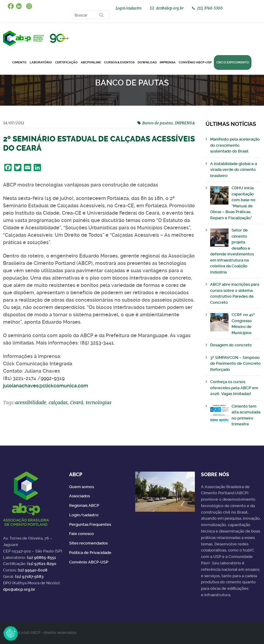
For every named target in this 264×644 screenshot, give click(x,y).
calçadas (58, 402)
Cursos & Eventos (119, 62)
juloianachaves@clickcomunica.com (46, 386)
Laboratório (41, 62)
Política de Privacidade (90, 553)
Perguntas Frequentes (90, 524)
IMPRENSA (185, 123)
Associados (80, 496)
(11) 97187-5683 (29, 576)
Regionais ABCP (84, 505)
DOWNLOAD (147, 62)
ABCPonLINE (91, 62)
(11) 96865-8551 (41, 557)
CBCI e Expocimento (233, 62)
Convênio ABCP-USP (195, 62)
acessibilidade (31, 402)
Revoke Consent (11, 633)
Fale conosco (82, 534)
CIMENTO (19, 62)
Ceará (77, 402)
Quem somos (82, 487)
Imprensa (168, 62)
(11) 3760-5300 (210, 8)
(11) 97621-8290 (42, 564)
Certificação (66, 62)
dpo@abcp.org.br (19, 589)
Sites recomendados (88, 543)
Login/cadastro (129, 8)
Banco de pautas (158, 123)
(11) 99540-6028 (33, 570)
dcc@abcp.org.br (170, 8)
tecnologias (99, 402)
